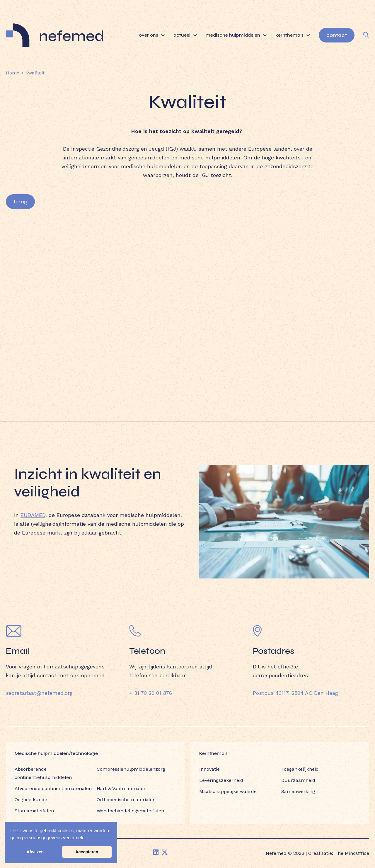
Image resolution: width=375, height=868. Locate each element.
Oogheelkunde (31, 800)
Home (13, 73)
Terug (20, 202)
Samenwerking (298, 791)
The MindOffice (352, 853)
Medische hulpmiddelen (236, 35)
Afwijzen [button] (35, 852)
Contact (337, 35)
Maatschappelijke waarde (228, 791)
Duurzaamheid (298, 780)
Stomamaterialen (34, 811)
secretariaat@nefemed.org (39, 693)
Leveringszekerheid (221, 780)
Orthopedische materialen (126, 800)
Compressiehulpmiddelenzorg (131, 769)
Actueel (185, 35)
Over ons (152, 35)
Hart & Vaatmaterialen (122, 788)
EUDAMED (33, 515)
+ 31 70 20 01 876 (151, 693)
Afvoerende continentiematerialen (53, 788)
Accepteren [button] (87, 852)
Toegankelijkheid (300, 769)
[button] (88, 838)
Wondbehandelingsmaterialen (130, 811)
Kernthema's (293, 35)
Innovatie (209, 769)
